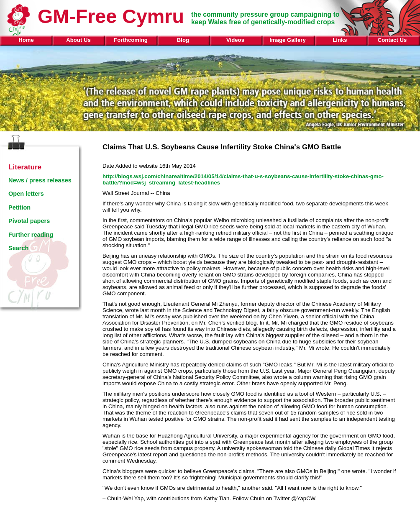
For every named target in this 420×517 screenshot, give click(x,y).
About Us (78, 40)
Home (26, 40)
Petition (19, 207)
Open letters (26, 194)
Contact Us (392, 40)
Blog (183, 40)
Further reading (31, 235)
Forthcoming (131, 40)
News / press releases (40, 180)
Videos (235, 40)
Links (340, 40)
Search (18, 248)
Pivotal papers (29, 221)
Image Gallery (288, 40)
